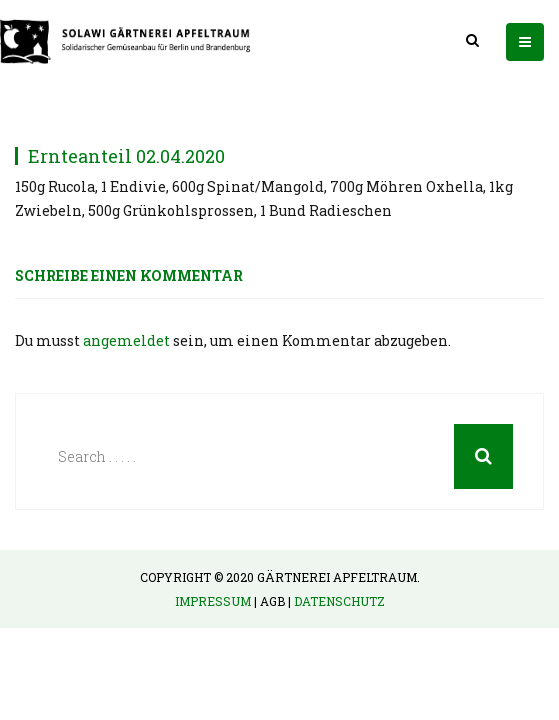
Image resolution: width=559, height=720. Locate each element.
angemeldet (126, 340)
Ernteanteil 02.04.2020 (126, 156)
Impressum (213, 601)
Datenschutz (339, 601)
